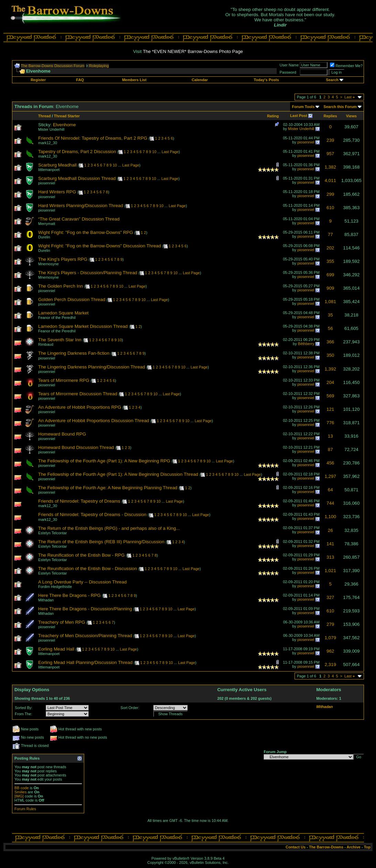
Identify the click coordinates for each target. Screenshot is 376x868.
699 (330, 275)
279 (330, 624)
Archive (354, 847)
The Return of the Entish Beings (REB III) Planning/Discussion (101, 542)
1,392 (330, 369)
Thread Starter (67, 116)
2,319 (330, 665)
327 (330, 597)
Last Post (299, 116)
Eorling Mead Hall (56, 649)
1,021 (330, 571)
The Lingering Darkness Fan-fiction (74, 353)
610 (330, 208)
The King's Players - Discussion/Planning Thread (88, 273)
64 (330, 490)
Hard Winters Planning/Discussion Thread (81, 206)
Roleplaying (99, 66)
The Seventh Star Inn (60, 340)
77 (330, 234)
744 (330, 503)
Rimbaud (46, 344)
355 (330, 261)
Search (332, 80)
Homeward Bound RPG (62, 434)
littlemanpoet (49, 170)
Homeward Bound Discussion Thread (76, 447)
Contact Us (296, 847)
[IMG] (19, 796)
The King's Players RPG (63, 259)
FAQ (80, 80)
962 (330, 651)
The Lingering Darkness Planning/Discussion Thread (92, 367)
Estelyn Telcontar (53, 533)
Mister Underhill (51, 129)
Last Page (170, 152)
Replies (330, 116)
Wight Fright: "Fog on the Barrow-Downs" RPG (86, 232)
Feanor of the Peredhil (57, 318)
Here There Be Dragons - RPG (69, 595)
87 (330, 449)
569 (330, 396)
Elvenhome (64, 125)
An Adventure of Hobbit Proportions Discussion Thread (94, 421)
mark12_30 (48, 143)
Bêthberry (306, 344)
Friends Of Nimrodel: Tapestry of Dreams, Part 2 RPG (93, 138)
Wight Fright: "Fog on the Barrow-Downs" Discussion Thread (99, 246)
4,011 (330, 180)
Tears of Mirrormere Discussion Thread (78, 394)
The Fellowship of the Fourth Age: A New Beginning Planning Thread (108, 488)
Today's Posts (266, 80)
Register (38, 80)
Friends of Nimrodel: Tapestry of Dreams (79, 501)
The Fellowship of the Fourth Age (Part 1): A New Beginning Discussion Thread (118, 474)
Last (350, 97)
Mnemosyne (48, 264)
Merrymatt (47, 224)
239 (330, 140)
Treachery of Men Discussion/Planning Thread (85, 636)
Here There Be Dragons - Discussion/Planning (85, 609)
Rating (273, 116)
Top (367, 847)
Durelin (44, 237)
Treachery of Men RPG (62, 622)
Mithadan (46, 600)
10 (154, 152)
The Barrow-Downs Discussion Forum (53, 66)
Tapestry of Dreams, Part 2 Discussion (77, 152)
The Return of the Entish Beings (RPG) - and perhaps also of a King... (109, 528)
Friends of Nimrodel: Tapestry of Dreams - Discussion (92, 515)
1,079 (330, 638)
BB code (22, 788)
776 (330, 423)
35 (330, 315)
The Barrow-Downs (326, 847)
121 (330, 409)
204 (330, 382)
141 (330, 544)
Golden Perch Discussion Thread (72, 299)
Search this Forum (340, 107)
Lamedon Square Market (63, 313)
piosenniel (306, 142)
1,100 (330, 517)
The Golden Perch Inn (60, 286)
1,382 (330, 167)
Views (351, 116)
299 (330, 194)
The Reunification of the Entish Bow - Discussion (87, 569)
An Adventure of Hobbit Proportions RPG (80, 407)
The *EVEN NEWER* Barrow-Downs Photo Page (193, 51)
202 (330, 248)
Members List (134, 80)
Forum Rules (25, 809)
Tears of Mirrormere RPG (64, 380)
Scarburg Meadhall (57, 165)
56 (330, 328)
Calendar (200, 80)
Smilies (20, 792)
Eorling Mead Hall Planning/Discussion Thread (85, 662)
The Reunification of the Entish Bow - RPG (81, 555)
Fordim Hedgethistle (55, 587)
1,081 (330, 302)
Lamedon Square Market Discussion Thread (83, 326)
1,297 (330, 476)
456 (330, 463)
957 (330, 154)
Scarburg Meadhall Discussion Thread (77, 178)
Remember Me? (346, 66)
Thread (45, 116)
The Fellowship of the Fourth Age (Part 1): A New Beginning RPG (104, 461)
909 (330, 288)
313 (330, 557)
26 (330, 530)
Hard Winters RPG (57, 192)
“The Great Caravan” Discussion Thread (79, 219)
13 (330, 436)
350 (330, 355)
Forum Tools (303, 107)
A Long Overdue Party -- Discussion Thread (82, 582)
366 (330, 342)
